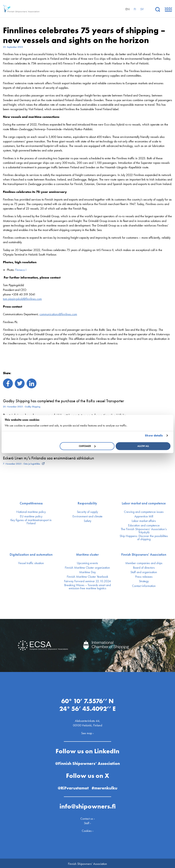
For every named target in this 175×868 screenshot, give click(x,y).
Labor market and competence (144, 503)
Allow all (143, 446)
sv (142, 9)
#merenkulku (105, 787)
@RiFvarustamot (73, 787)
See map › (87, 732)
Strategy (144, 581)
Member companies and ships (144, 563)
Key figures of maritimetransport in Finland (31, 522)
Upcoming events (87, 563)
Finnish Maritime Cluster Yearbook (87, 577)
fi (135, 9)
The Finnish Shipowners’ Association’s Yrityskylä (144, 531)
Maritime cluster (87, 555)
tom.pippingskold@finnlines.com (22, 299)
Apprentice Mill (144, 516)
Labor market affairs (144, 521)
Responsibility (87, 503)
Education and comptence (144, 525)
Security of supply (87, 512)
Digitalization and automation (31, 555)
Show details (154, 435)
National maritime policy (31, 512)
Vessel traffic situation (31, 563)
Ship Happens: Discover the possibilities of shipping (144, 538)
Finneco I (21, 270)
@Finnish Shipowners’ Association (87, 762)
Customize (87, 446)
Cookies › (88, 829)
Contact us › (88, 817)
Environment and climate (87, 516)
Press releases (144, 577)
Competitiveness (31, 503)
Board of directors (144, 568)
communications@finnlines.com (58, 314)
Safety (87, 521)
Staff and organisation (144, 572)
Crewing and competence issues (144, 512)
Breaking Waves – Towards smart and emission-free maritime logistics (87, 587)
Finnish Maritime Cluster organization (87, 568)
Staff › (87, 822)
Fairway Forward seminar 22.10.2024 (87, 581)
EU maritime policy (31, 516)
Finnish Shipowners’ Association (144, 555)
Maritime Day (87, 572)
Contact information (144, 586)
